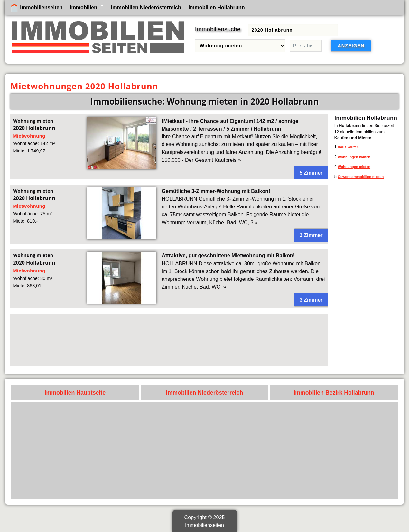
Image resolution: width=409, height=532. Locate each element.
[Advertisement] (169, 340)
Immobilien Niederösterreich (146, 7)
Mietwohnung (29, 136)
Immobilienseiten (41, 7)
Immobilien (84, 7)
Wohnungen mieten (354, 167)
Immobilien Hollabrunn (217, 7)
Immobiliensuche (218, 29)
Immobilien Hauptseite (75, 393)
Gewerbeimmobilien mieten (361, 177)
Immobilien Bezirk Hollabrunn (334, 393)
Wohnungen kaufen (354, 157)
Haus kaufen (348, 147)
